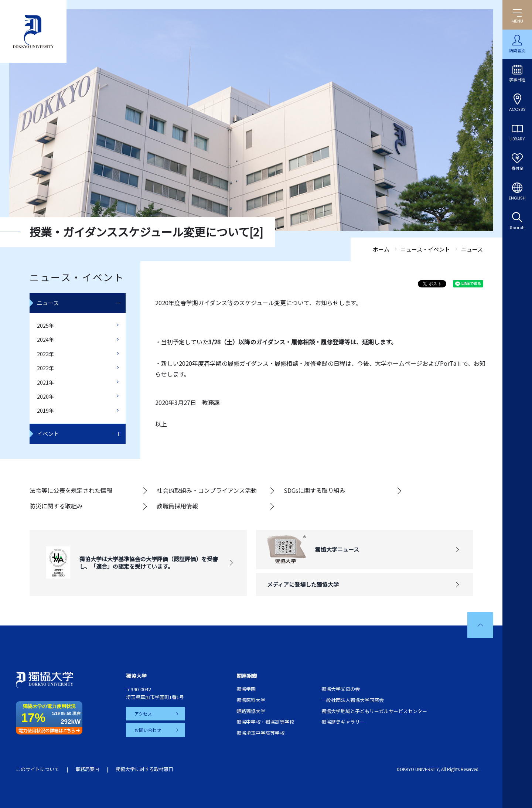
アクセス (144, 714)
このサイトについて (37, 769)
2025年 (45, 325)
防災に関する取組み (56, 506)
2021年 (45, 382)
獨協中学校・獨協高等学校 (265, 722)
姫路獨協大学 (251, 711)
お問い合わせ (148, 730)
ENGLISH (517, 198)
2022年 (45, 368)
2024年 (45, 340)
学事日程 (517, 80)
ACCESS (517, 109)
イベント (48, 434)
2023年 (45, 354)
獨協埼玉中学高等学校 (260, 733)
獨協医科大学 (251, 700)
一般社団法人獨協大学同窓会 (353, 700)
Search (517, 228)
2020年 (45, 396)
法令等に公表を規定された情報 (71, 490)
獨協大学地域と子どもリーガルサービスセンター (374, 711)
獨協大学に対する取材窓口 (144, 769)
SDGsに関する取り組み (315, 490)
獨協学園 (246, 689)
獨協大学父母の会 (341, 689)
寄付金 (517, 168)
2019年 (45, 410)
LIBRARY (517, 139)
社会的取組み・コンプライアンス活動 (207, 490)
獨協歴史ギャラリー (343, 722)
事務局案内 (87, 769)
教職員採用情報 (177, 506)
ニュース (48, 303)
